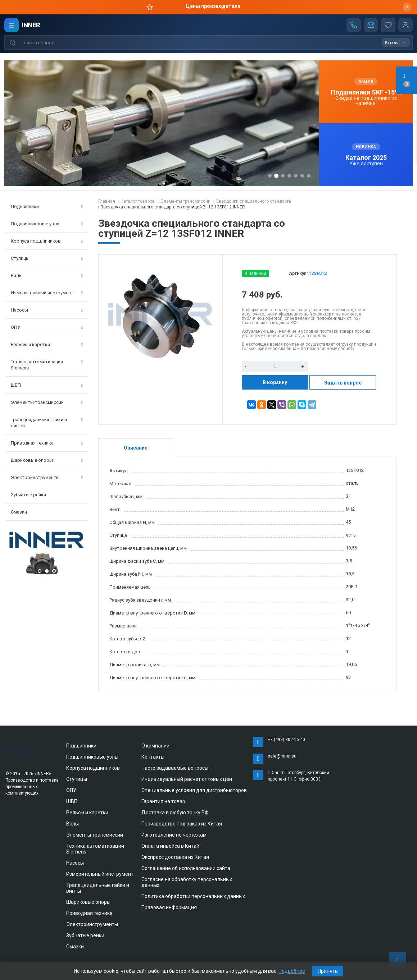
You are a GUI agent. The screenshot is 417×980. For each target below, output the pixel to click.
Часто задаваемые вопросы (175, 768)
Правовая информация (169, 907)
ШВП (47, 385)
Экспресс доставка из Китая (175, 857)
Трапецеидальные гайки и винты (47, 423)
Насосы (47, 310)
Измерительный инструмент (47, 293)
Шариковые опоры (47, 460)
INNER (31, 25)
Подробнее (292, 971)
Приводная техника (47, 443)
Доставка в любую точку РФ (175, 813)
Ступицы (47, 258)
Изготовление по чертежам (174, 835)
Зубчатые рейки (28, 495)
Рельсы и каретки (47, 344)
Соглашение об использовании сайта (186, 868)
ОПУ (47, 327)
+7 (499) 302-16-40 (286, 740)
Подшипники (47, 206)
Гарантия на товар (163, 801)
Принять (328, 971)
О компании (155, 746)
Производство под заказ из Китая (182, 824)
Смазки (19, 512)
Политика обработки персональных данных (193, 896)
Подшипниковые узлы (47, 224)
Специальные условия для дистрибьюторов (194, 790)
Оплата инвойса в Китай (170, 846)
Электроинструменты (47, 477)
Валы (47, 275)
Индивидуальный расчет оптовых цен (187, 779)
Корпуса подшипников (47, 241)
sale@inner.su (282, 756)
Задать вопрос (343, 383)
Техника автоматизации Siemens (47, 365)
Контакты (153, 757)
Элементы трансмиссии (47, 402)
